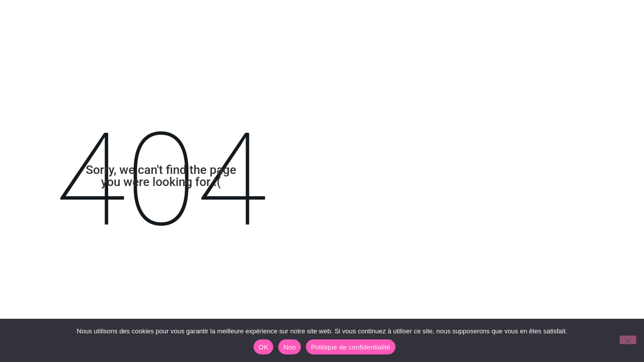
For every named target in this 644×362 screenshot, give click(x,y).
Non (290, 347)
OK (263, 347)
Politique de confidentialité (351, 347)
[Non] (628, 340)
